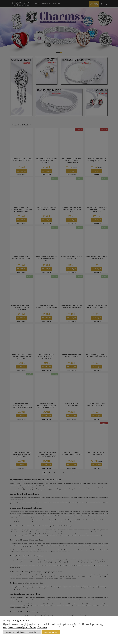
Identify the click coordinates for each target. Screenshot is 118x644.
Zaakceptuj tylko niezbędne (15, 632)
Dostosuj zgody (34, 632)
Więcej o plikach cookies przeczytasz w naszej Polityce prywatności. (25, 628)
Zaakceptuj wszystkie (51, 632)
